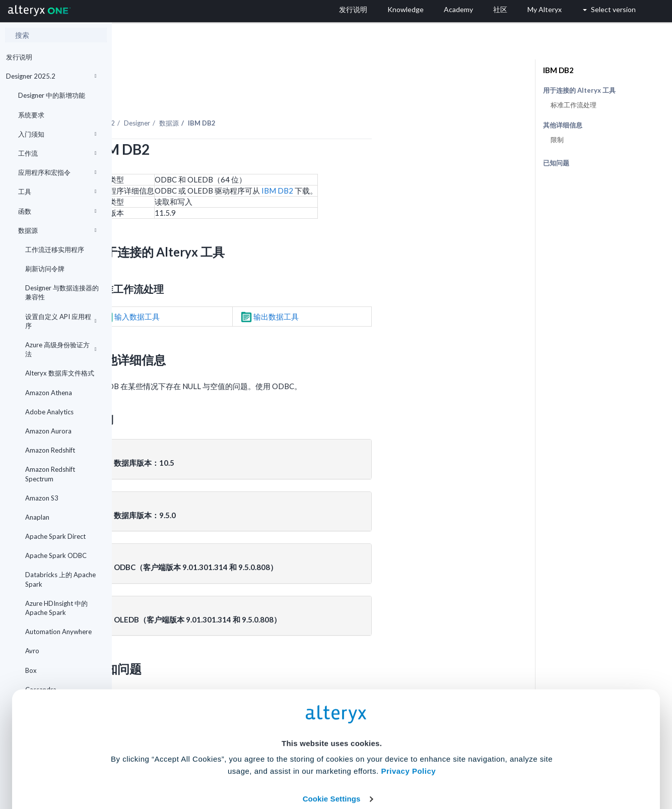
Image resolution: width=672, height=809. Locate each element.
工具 (57, 192)
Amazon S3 (42, 498)
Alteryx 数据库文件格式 (60, 373)
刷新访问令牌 (45, 269)
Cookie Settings (332, 735)
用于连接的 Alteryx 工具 (579, 90)
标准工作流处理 (574, 105)
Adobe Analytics (49, 412)
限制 (557, 140)
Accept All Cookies (260, 764)
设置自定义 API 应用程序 (61, 321)
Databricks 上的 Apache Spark (60, 579)
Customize (413, 764)
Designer (249, 95)
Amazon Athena (49, 393)
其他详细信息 (563, 125)
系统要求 (31, 115)
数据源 (57, 230)
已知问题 (556, 163)
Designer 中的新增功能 (52, 95)
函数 (57, 211)
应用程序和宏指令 (57, 172)
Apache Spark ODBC (56, 555)
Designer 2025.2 (51, 76)
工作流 (57, 153)
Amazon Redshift (50, 450)
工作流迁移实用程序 (55, 250)
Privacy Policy (408, 707)
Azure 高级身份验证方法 (61, 349)
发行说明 (19, 57)
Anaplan (37, 517)
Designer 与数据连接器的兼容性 (62, 292)
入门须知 (57, 134)
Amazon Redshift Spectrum (50, 474)
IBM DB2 (390, 163)
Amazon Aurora (48, 431)
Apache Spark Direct (55, 536)
